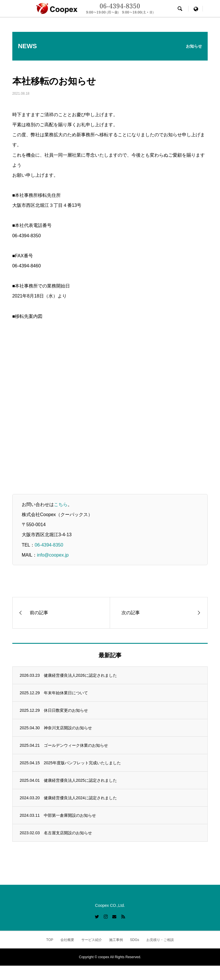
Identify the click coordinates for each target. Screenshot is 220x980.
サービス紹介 (92, 940)
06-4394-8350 (49, 545)
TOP (50, 940)
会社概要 (67, 940)
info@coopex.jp (53, 555)
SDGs (135, 940)
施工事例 (116, 940)
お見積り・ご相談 (160, 940)
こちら (61, 504)
